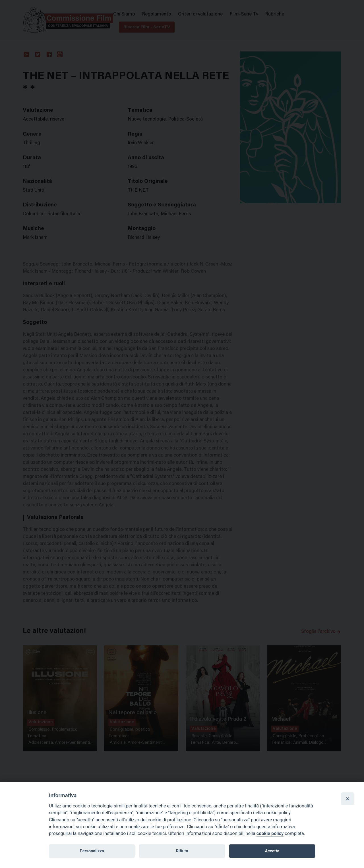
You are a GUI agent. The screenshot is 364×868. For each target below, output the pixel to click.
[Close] (348, 799)
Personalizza (92, 851)
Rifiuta (182, 851)
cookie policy (270, 833)
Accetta (272, 851)
